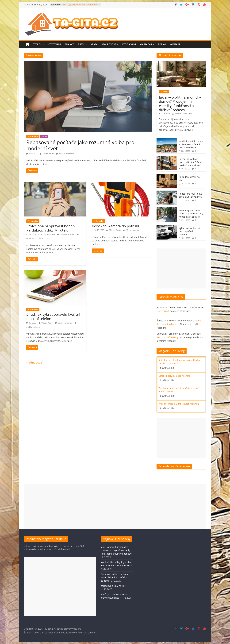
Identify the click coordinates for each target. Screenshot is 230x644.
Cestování (55, 44)
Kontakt (175, 44)
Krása (94, 44)
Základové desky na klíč (113, 586)
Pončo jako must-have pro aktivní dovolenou (191, 195)
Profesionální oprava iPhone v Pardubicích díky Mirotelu (51, 228)
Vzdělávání (129, 44)
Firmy (81, 44)
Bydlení (38, 44)
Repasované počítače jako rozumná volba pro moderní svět (80, 145)
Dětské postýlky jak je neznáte (174, 376)
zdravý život (163, 311)
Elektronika (33, 136)
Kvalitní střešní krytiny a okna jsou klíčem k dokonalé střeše (191, 144)
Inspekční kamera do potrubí (115, 226)
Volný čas (146, 44)
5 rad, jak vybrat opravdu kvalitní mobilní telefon (53, 316)
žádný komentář (65, 154)
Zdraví (162, 44)
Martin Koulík (49, 154)
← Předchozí (34, 363)
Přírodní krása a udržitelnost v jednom (179, 404)
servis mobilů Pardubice (37, 238)
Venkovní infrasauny (167, 337)
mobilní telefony (33, 327)
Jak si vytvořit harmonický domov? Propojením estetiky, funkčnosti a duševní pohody (180, 103)
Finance (69, 44)
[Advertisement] (181, 268)
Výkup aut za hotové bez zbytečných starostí (190, 231)
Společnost (109, 44)
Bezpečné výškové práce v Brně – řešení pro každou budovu (190, 162)
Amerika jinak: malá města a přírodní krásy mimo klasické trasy (191, 214)
